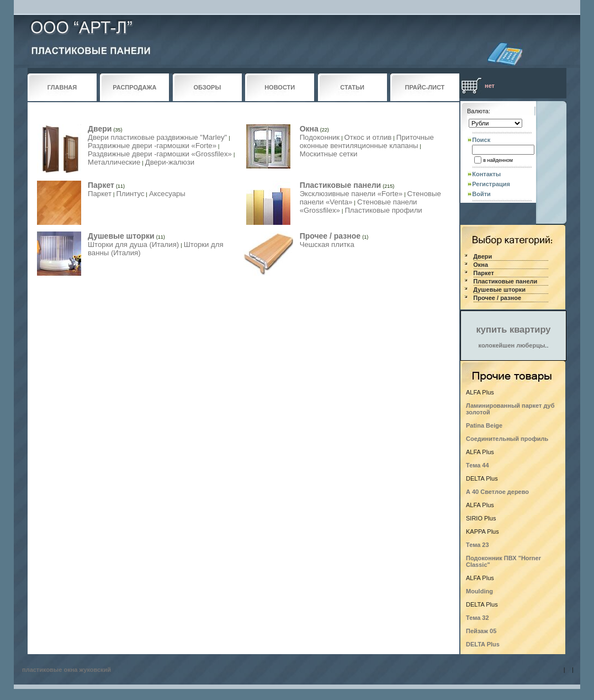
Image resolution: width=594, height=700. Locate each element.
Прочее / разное (330, 236)
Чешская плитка (327, 244)
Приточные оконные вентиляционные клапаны (367, 141)
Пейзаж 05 (481, 631)
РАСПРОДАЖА (134, 87)
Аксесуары (167, 194)
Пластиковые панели (341, 185)
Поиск (481, 140)
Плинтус (130, 194)
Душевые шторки (121, 236)
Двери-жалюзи (170, 162)
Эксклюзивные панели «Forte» (351, 194)
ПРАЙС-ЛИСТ (425, 87)
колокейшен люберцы (512, 345)
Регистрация (491, 184)
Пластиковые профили (383, 210)
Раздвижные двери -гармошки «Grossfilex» (160, 154)
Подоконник (320, 137)
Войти (481, 194)
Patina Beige (484, 425)
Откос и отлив (368, 137)
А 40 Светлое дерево (497, 492)
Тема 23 (478, 545)
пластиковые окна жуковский (67, 670)
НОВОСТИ (280, 87)
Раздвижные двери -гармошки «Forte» (152, 146)
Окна (309, 129)
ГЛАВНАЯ (62, 87)
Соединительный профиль (507, 439)
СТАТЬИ (352, 87)
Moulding (479, 591)
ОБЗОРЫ (207, 87)
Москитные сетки (329, 154)
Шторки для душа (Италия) (133, 244)
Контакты (486, 174)
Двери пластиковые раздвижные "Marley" (157, 137)
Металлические (114, 162)
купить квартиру (514, 329)
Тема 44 (478, 465)
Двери (100, 129)
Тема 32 (478, 618)
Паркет (101, 185)
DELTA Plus (483, 644)
